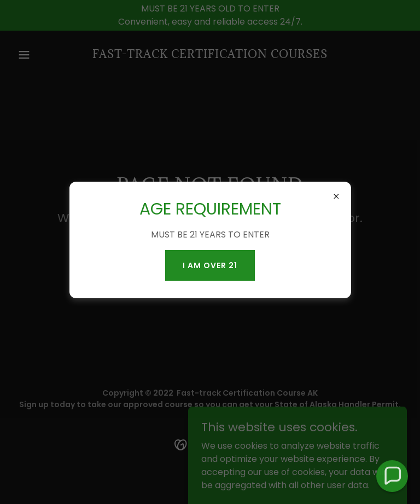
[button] (392, 476)
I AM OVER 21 (210, 265)
